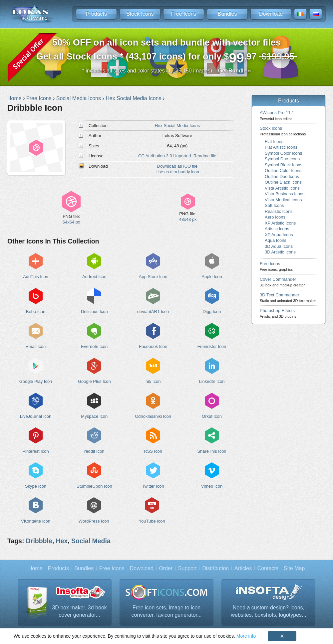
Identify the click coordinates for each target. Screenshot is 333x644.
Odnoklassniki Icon (153, 416)
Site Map (294, 568)
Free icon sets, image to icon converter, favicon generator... (167, 611)
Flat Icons (274, 142)
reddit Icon (94, 451)
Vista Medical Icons (283, 200)
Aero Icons (275, 217)
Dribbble (39, 541)
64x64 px (71, 222)
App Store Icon (153, 277)
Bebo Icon (36, 312)
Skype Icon (36, 486)
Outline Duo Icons (282, 176)
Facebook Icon (153, 346)
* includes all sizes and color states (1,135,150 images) (167, 71)
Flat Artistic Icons (281, 147)
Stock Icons (140, 14)
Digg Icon (212, 312)
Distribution (215, 568)
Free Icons (184, 14)
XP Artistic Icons (280, 223)
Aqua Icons (276, 240)
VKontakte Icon (36, 521)
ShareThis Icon (212, 451)
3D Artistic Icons (280, 252)
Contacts (268, 568)
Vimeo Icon (212, 486)
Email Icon (36, 346)
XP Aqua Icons (279, 235)
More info (246, 636)
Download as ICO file (177, 166)
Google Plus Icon (94, 381)
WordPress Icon (94, 521)
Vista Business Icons (285, 194)
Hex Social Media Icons (177, 126)
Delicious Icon (94, 312)
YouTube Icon (152, 521)
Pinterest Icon (35, 451)
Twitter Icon (153, 486)
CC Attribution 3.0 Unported (165, 156)
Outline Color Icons (283, 170)
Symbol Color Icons (283, 153)
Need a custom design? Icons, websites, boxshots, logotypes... (269, 611)
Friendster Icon (212, 346)
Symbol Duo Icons (282, 159)
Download (271, 14)
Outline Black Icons (283, 182)
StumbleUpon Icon (94, 486)
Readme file (205, 156)
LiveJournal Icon (36, 416)
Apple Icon (212, 277)
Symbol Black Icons (284, 165)
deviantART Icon (153, 312)
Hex (62, 541)
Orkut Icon (212, 416)
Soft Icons (274, 205)
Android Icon (94, 277)
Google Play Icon (36, 381)
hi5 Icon (153, 381)
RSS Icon (153, 451)
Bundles (227, 14)
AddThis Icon (36, 277)
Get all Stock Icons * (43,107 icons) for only (167, 51)
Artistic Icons (277, 229)
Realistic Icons (279, 211)
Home (35, 568)
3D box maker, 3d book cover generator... (79, 611)
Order (166, 568)
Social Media (91, 541)
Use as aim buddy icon (177, 172)
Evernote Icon (94, 346)
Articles (243, 568)
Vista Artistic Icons (282, 188)
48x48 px (188, 219)
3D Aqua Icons (279, 246)
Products (96, 14)
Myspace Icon (94, 416)
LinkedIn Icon (212, 381)
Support (187, 568)
